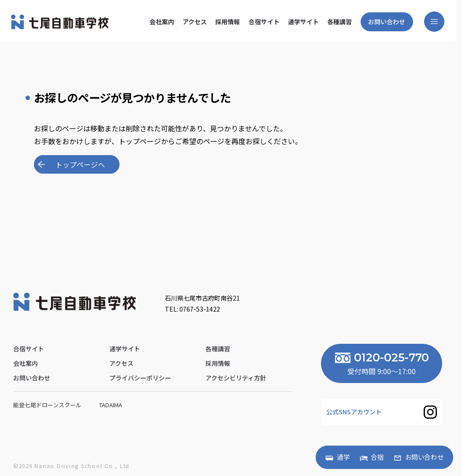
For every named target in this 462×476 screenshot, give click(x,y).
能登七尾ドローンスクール (48, 405)
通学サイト (303, 22)
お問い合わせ (387, 22)
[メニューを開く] (434, 22)
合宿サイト (264, 22)
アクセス (195, 22)
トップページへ (80, 164)
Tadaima (111, 405)
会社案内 (162, 22)
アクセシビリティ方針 (236, 378)
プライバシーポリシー (140, 378)
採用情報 (227, 22)
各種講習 (339, 22)
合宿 (377, 457)
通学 (343, 457)
